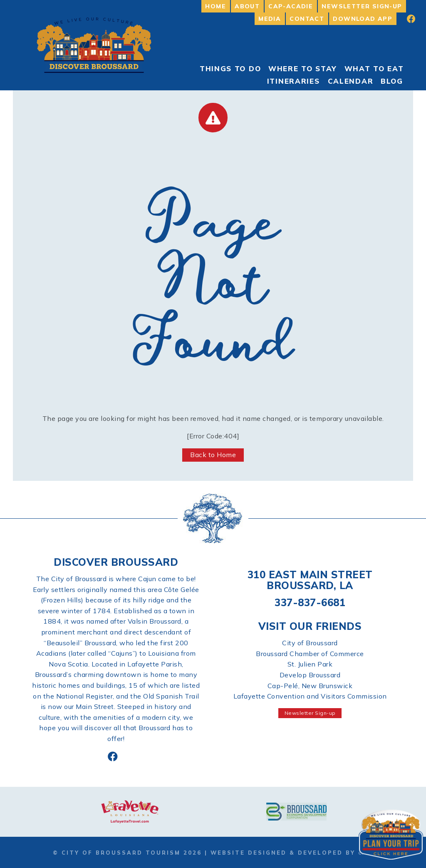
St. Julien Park (310, 664)
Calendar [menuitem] (351, 81)
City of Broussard (310, 643)
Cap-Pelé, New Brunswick (310, 686)
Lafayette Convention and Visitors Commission (310, 696)
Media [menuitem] (270, 19)
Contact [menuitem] (307, 19)
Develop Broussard (310, 675)
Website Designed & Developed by (292, 853)
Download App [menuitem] (363, 19)
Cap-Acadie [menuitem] (291, 6)
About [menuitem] (247, 6)
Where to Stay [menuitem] (303, 68)
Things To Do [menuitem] (230, 68)
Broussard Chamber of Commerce (310, 654)
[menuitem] (406, 19)
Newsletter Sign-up (310, 713)
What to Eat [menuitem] (374, 68)
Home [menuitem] (215, 6)
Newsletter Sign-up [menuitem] (362, 6)
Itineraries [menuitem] (293, 81)
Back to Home (213, 455)
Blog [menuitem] (392, 81)
